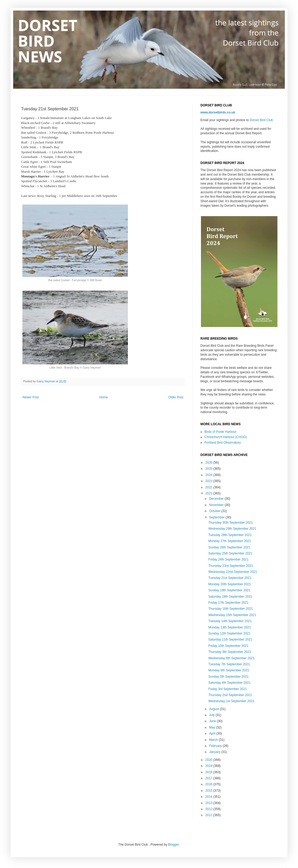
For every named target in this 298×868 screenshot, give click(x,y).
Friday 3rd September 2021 (228, 689)
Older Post (176, 397)
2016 (209, 784)
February (216, 746)
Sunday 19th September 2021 (229, 590)
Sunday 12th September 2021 (229, 633)
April (213, 733)
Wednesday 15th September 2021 (232, 615)
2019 (209, 766)
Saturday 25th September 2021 (230, 553)
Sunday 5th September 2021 (229, 677)
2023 (209, 481)
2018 (209, 772)
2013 (209, 803)
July (212, 715)
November (217, 505)
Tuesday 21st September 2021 (230, 578)
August (215, 709)
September (217, 517)
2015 (209, 791)
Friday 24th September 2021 (228, 559)
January (215, 752)
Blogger (173, 845)
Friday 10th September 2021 (228, 646)
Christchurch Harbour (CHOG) (226, 437)
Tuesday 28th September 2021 (230, 535)
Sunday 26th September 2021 (229, 547)
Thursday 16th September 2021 (231, 609)
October (215, 511)
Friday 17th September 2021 (228, 603)
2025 (209, 469)
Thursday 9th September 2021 (230, 652)
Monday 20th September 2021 (230, 584)
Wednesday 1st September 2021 (231, 701)
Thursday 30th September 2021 (231, 523)
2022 (209, 487)
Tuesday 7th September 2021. (230, 664)
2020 (209, 760)
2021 (209, 493)
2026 (209, 463)
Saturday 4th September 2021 (229, 683)
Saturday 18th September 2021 (230, 597)
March (214, 740)
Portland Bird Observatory (223, 443)
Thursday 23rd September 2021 (231, 566)
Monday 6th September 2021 (229, 670)
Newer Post (31, 397)
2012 (209, 809)
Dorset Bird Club (261, 120)
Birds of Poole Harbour (220, 432)
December (217, 499)
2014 (209, 797)
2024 (209, 475)
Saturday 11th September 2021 (230, 639)
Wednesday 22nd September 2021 (233, 572)
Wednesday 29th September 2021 (232, 529)
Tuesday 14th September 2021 (230, 621)
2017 (209, 778)
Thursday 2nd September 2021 (230, 695)
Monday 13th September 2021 (230, 627)
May (213, 727)
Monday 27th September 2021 (230, 541)
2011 (209, 815)
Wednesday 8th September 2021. (232, 658)
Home (104, 397)
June (213, 721)
